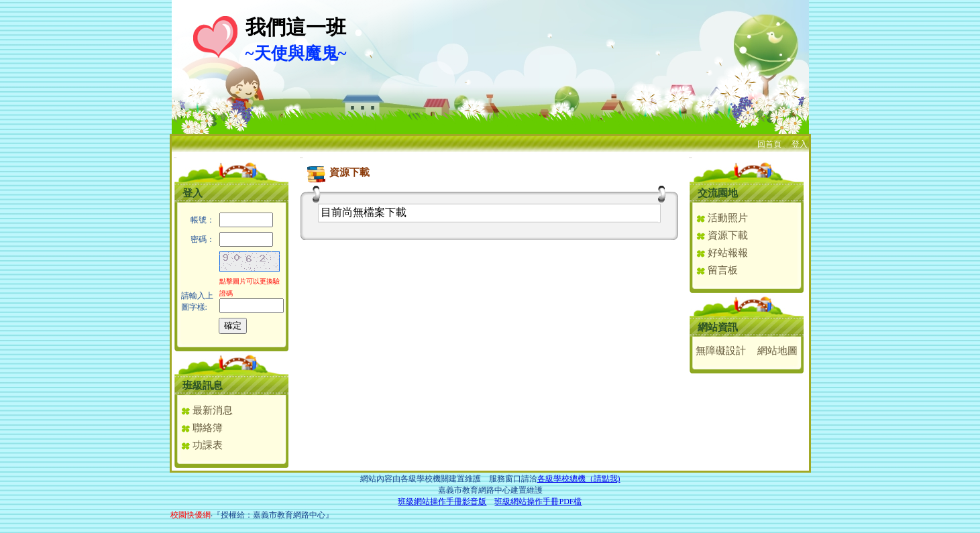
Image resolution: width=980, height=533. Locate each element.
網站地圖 (777, 351)
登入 (800, 144)
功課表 (202, 445)
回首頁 (769, 144)
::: (175, 157)
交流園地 (718, 193)
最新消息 (207, 410)
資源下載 (722, 235)
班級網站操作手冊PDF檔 (538, 501)
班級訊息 (203, 386)
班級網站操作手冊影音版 (442, 501)
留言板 (717, 270)
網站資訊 (718, 327)
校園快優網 (190, 515)
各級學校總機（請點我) (579, 479)
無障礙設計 (721, 351)
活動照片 (722, 218)
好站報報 (722, 253)
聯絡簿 (202, 428)
